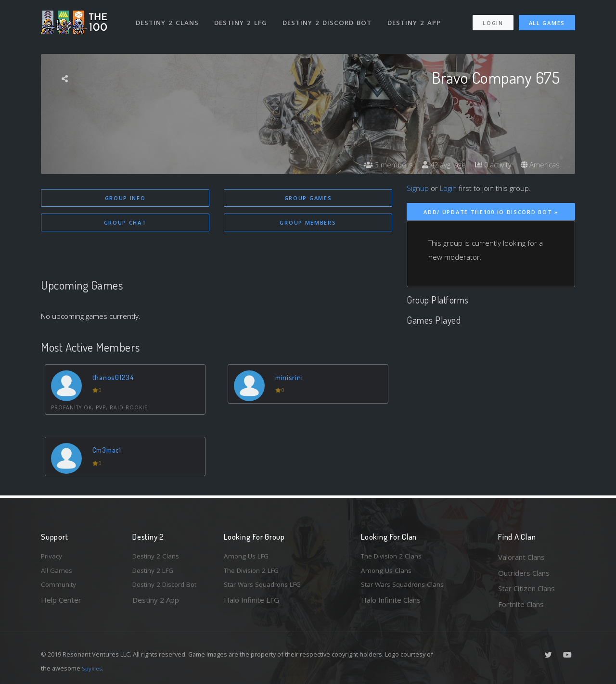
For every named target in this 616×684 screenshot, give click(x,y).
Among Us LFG (248, 557)
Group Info (125, 198)
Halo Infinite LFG (251, 604)
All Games (547, 19)
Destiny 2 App (417, 18)
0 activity (490, 165)
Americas (539, 165)
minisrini (291, 378)
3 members (380, 165)
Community (59, 588)
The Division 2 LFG (255, 573)
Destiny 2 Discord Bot (330, 18)
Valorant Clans (521, 557)
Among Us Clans (388, 573)
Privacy (53, 557)
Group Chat (125, 223)
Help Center (61, 604)
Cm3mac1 (109, 451)
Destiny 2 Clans (168, 18)
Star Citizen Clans (526, 588)
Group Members (308, 223)
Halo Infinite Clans (391, 604)
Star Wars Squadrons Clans (405, 588)
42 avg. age (438, 165)
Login (493, 19)
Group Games (308, 198)
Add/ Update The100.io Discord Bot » (491, 212)
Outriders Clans (524, 573)
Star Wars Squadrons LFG (266, 588)
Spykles (93, 668)
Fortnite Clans (521, 604)
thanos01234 (115, 378)
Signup (418, 188)
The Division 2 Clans (394, 557)
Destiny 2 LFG (243, 18)
